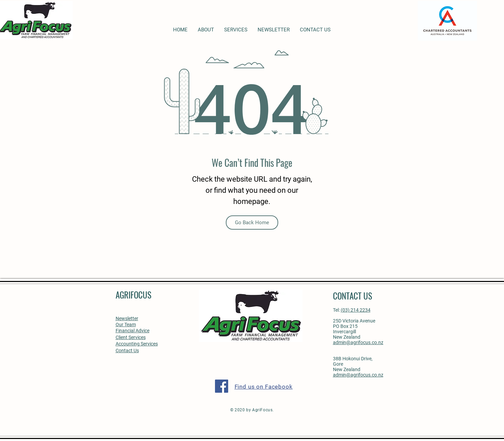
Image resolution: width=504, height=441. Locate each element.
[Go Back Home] (252, 223)
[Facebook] (222, 386)
